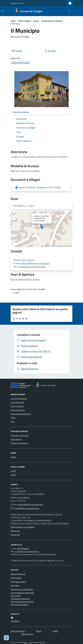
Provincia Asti (16, 578)
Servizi (39, 631)
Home (13, 21)
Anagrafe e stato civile (20, 435)
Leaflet (45, 246)
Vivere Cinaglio (24, 21)
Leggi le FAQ (16, 596)
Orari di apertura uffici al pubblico (25, 279)
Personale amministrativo (21, 414)
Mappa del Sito (27, 634)
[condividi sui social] (17, 51)
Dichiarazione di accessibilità (22, 589)
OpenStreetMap (57, 246)
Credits (55, 631)
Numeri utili (15, 535)
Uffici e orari (15, 531)
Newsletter (15, 621)
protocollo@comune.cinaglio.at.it (35, 263)
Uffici (13, 422)
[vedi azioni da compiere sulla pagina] (50, 51)
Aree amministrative (19, 399)
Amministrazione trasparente (22, 593)
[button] (42, 227)
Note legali (15, 585)
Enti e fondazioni (17, 406)
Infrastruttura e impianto (52, 21)
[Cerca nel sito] (69, 11)
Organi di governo (18, 410)
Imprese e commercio (19, 443)
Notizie (13, 457)
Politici (13, 418)
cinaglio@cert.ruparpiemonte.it (32, 267)
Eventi (13, 475)
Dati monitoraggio (18, 631)
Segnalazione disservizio (20, 599)
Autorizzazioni (16, 439)
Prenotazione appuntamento (22, 602)
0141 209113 (28, 260)
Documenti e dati (17, 402)
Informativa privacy (18, 582)
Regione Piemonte (17, 3)
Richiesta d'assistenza (19, 605)
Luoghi (36, 21)
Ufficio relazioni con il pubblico (22, 527)
